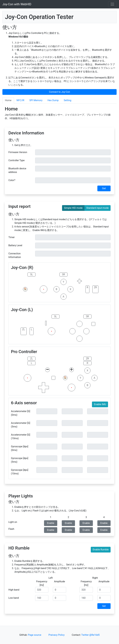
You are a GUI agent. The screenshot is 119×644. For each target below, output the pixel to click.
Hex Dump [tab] (53, 100)
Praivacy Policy (57, 635)
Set (104, 606)
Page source (35, 635)
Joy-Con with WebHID (17, 4)
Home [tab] (8, 100)
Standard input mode (97, 208)
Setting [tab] (67, 100)
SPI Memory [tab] (36, 100)
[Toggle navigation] (112, 4)
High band (14, 590)
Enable (51, 523)
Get (104, 188)
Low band (14, 598)
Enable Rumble (101, 550)
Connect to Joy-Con (59, 92)
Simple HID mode (73, 208)
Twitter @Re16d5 (90, 635)
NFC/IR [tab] (20, 100)
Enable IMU (100, 404)
